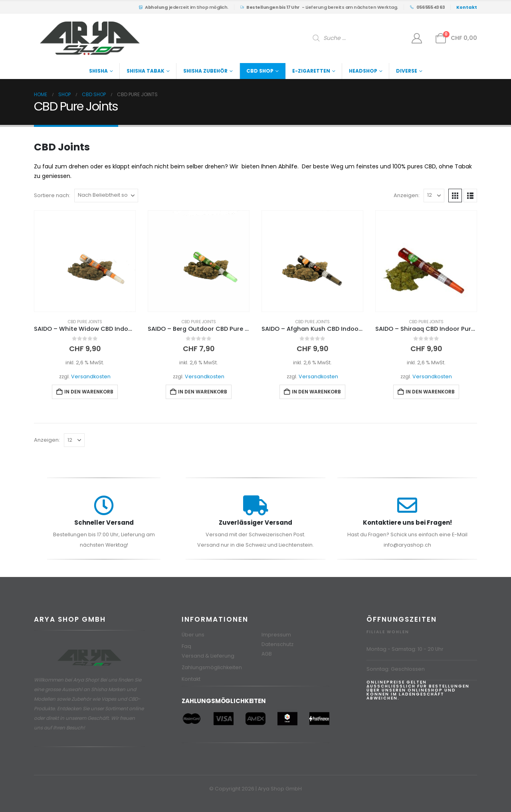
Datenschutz (277, 644)
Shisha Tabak (146, 71)
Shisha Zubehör (205, 71)
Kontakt (191, 679)
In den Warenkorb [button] (89, 392)
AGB (267, 654)
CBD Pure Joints (85, 322)
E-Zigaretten (311, 71)
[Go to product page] (85, 261)
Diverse (407, 71)
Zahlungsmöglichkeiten (212, 667)
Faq (186, 646)
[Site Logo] (90, 38)
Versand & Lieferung (208, 656)
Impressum (276, 635)
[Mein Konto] (417, 38)
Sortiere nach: (52, 195)
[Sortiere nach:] (106, 196)
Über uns (193, 635)
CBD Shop (260, 71)
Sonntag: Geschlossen (396, 669)
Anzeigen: (407, 195)
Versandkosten (91, 376)
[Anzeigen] (434, 196)
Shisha (98, 71)
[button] (455, 196)
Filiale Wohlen (388, 632)
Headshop (363, 71)
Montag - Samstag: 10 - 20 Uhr (405, 649)
